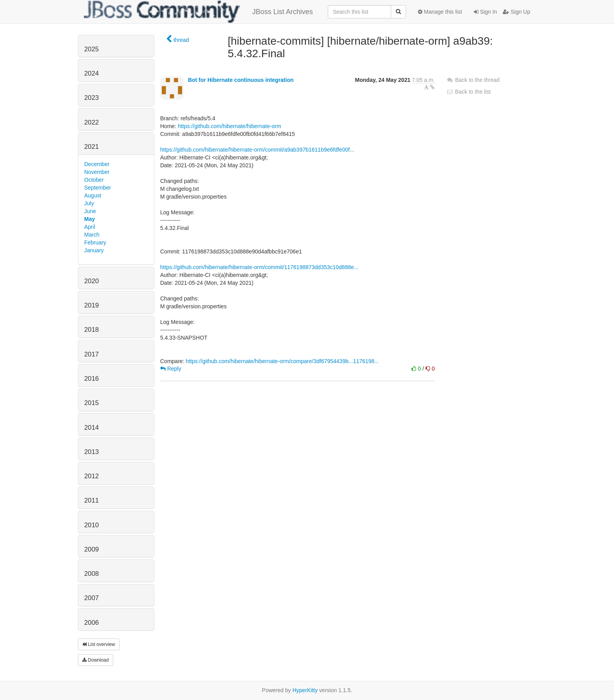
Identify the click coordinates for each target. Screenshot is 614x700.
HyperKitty (305, 690)
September (98, 188)
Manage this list (440, 12)
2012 (91, 476)
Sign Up (516, 12)
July (89, 203)
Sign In (485, 12)
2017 (91, 354)
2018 (91, 330)
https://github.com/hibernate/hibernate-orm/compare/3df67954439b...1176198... (282, 361)
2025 (91, 49)
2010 (91, 525)
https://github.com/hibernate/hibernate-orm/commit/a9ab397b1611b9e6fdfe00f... (257, 150)
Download (96, 660)
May (89, 219)
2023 (91, 98)
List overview (99, 644)
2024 (91, 73)
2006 (91, 623)
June (90, 211)
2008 (91, 574)
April (90, 227)
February (95, 242)
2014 (91, 428)
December (97, 164)
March (92, 235)
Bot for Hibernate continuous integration (241, 80)
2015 (91, 403)
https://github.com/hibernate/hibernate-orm (229, 126)
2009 (91, 549)
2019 (91, 305)
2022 (91, 122)
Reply (171, 369)
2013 (91, 452)
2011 (91, 500)
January (94, 250)
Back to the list (469, 92)
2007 (91, 598)
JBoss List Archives (198, 12)
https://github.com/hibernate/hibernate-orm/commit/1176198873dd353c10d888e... (259, 267)
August (93, 195)
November (97, 172)
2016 (91, 379)
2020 (91, 281)
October (94, 180)
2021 (91, 147)
